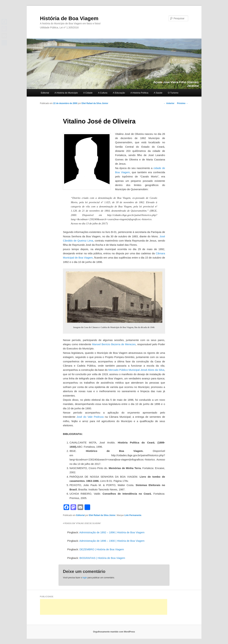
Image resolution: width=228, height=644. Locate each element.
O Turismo (173, 93)
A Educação (119, 93)
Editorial (45, 93)
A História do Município (66, 93)
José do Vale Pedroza (90, 417)
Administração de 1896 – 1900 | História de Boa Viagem (112, 541)
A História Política (139, 93)
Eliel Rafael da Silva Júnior (95, 103)
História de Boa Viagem (69, 18)
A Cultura (103, 93)
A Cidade (88, 93)
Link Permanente (133, 515)
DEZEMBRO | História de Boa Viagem (102, 549)
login (85, 578)
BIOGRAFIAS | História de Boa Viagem (102, 558)
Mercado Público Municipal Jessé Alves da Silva (136, 370)
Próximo (182, 103)
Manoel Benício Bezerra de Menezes (114, 344)
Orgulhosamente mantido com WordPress (114, 632)
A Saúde (158, 93)
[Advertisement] (104, 607)
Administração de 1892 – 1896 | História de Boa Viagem (112, 532)
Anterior (169, 103)
